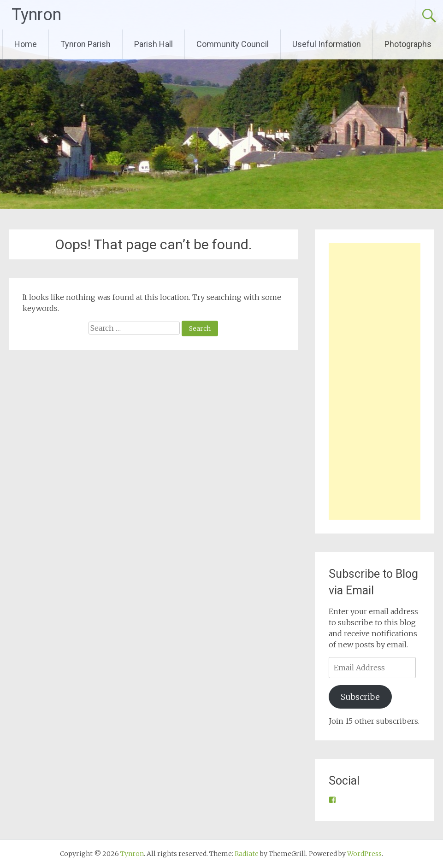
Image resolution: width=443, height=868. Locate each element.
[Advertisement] (374, 381)
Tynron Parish (86, 44)
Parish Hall (154, 44)
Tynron (36, 15)
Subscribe (360, 697)
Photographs (408, 44)
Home (26, 44)
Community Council (233, 44)
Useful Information (327, 44)
